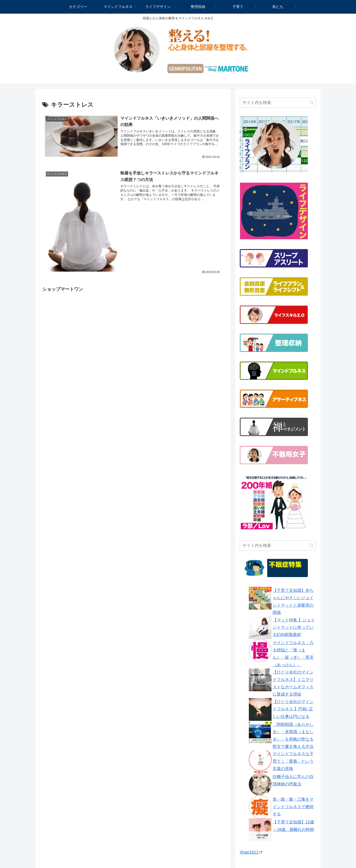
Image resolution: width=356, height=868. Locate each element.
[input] (278, 103)
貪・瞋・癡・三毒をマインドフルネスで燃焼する (293, 807)
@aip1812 (251, 852)
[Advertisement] (80, 325)
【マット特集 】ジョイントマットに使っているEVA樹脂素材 (294, 627)
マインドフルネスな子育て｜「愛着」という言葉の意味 (293, 761)
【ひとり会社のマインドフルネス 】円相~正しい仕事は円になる (293, 709)
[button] (311, 102)
